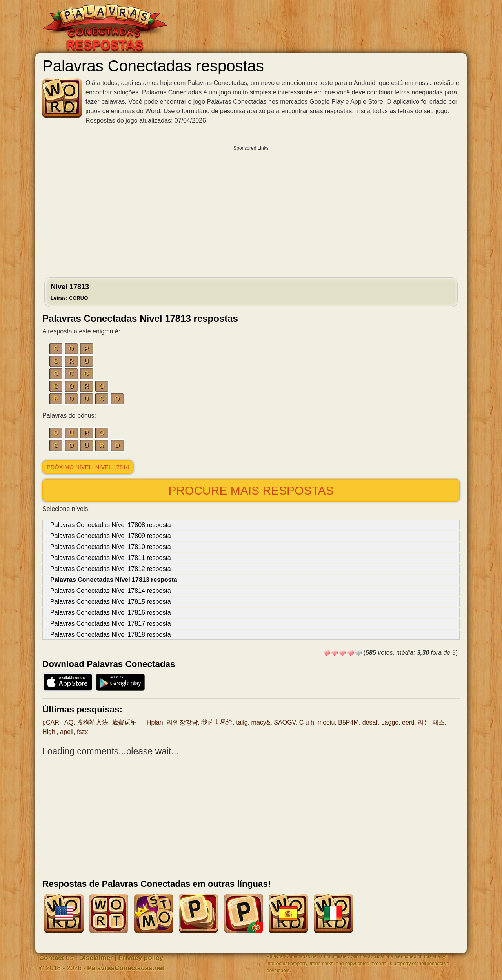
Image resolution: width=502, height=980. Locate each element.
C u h (307, 722)
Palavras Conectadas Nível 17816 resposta (111, 613)
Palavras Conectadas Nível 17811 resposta (111, 558)
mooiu (326, 722)
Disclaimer (96, 958)
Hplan (155, 722)
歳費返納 (127, 722)
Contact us (56, 958)
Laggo (390, 722)
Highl (49, 732)
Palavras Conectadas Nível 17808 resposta (111, 525)
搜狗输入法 (93, 722)
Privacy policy (141, 958)
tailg (242, 722)
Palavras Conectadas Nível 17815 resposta (111, 602)
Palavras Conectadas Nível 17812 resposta (111, 569)
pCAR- (52, 722)
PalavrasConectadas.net (126, 968)
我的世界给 (217, 722)
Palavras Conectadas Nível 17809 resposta (111, 536)
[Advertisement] (251, 210)
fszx (82, 732)
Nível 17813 (70, 292)
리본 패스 (431, 722)
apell (67, 732)
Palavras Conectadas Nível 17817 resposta (111, 624)
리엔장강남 (182, 722)
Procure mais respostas (251, 490)
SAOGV (285, 722)
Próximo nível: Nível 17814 (88, 467)
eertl (408, 722)
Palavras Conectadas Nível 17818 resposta (111, 635)
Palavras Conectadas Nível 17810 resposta (111, 547)
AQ (69, 722)
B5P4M (348, 722)
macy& (261, 722)
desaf (370, 722)
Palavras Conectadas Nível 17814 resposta (111, 591)
